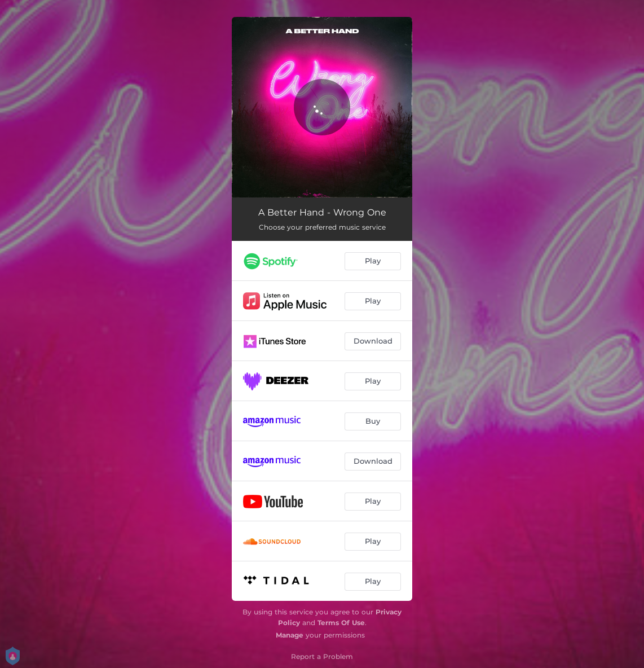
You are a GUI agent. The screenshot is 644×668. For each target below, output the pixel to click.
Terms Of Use (341, 623)
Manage (290, 635)
